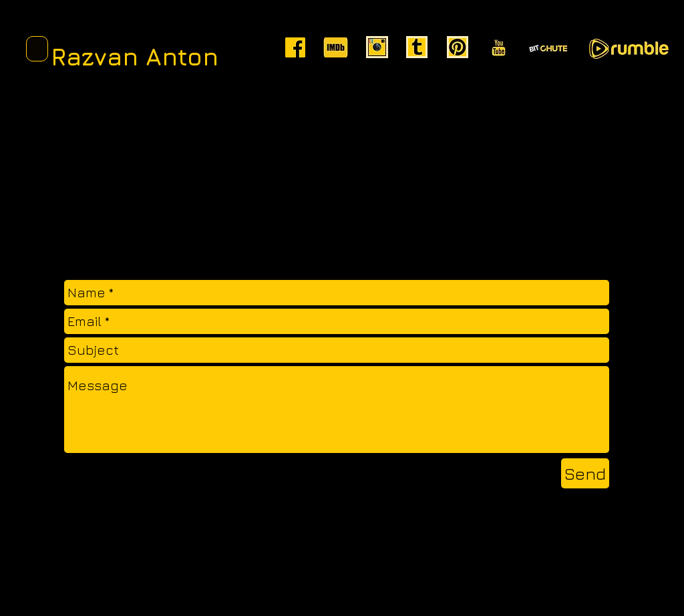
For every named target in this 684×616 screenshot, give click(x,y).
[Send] (585, 473)
